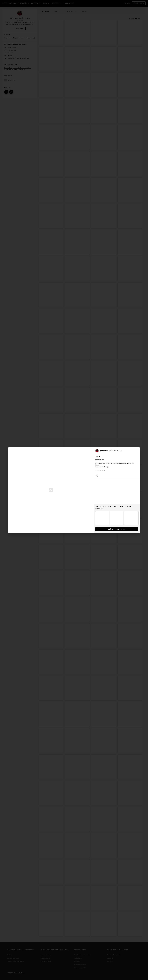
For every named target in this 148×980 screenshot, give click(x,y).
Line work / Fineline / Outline (117, 463)
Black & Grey (103, 463)
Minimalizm (130, 463)
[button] (117, 451)
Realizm (98, 465)
